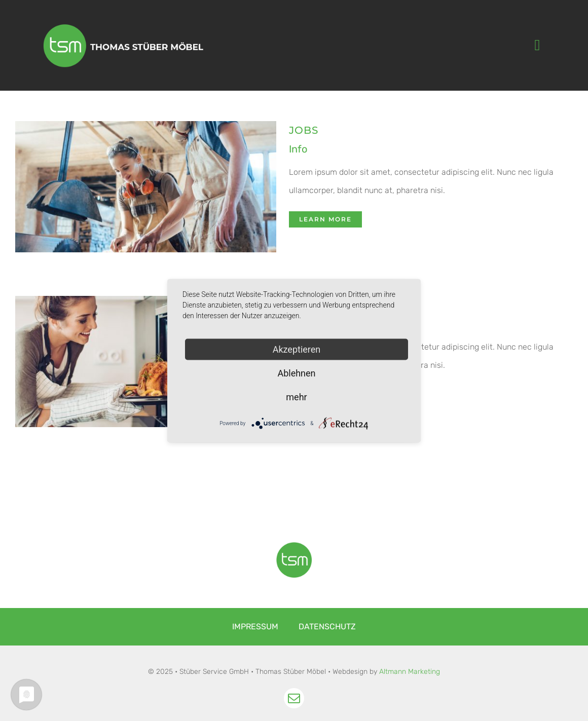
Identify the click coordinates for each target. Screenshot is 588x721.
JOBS (304, 130)
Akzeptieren (297, 349)
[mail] (294, 698)
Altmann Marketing (410, 672)
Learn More (325, 219)
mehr (296, 396)
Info (298, 149)
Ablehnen (296, 373)
